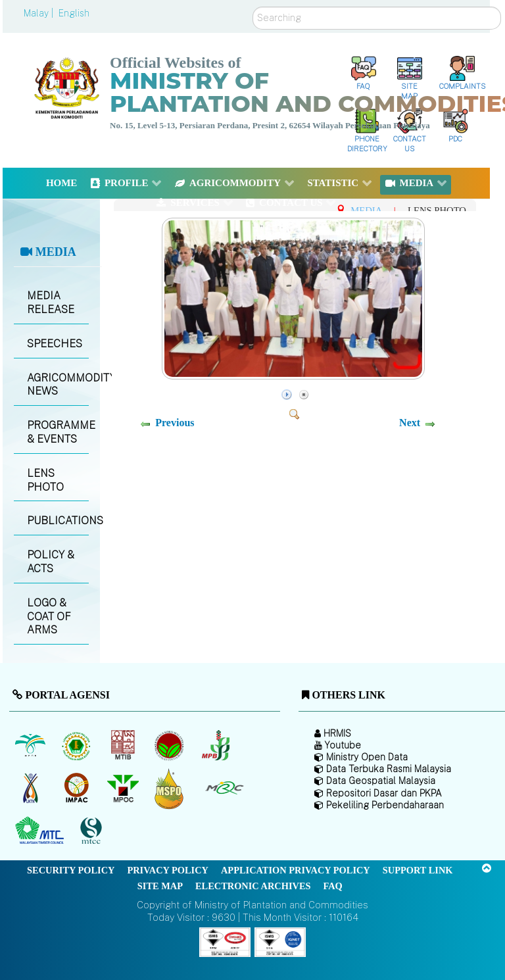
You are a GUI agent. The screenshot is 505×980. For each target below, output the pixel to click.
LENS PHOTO (45, 480)
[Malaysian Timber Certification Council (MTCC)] (93, 831)
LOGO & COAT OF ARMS (49, 617)
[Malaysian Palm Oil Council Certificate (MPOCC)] (171, 788)
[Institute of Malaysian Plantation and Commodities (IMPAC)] (78, 789)
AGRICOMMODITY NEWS (58, 385)
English (74, 13)
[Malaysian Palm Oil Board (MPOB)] (31, 746)
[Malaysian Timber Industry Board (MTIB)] (124, 746)
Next (410, 423)
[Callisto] (225, 941)
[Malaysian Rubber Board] (78, 746)
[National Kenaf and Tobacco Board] (31, 789)
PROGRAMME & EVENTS (58, 432)
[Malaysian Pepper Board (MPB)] (217, 746)
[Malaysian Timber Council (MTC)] (41, 831)
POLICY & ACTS (51, 562)
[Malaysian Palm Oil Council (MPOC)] (124, 789)
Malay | (40, 13)
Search (253, 7)
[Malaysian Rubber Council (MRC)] (224, 789)
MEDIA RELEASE (51, 303)
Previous (175, 423)
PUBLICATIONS (58, 521)
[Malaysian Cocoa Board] (171, 746)
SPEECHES (55, 344)
